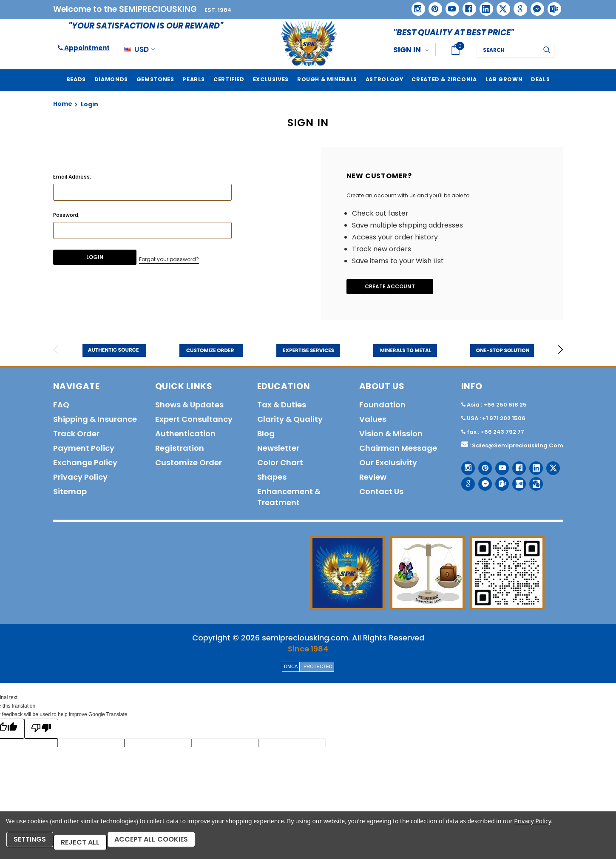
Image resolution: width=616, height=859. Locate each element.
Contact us (381, 493)
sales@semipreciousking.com (518, 447)
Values (373, 421)
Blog (266, 435)
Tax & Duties (282, 406)
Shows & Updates (189, 406)
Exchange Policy (85, 464)
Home (63, 104)
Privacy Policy (532, 827)
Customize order (189, 464)
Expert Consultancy (194, 421)
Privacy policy (80, 479)
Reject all (89, 845)
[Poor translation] (41, 731)
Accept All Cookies (167, 845)
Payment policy (84, 450)
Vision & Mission (391, 435)
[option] (114, 352)
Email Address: (72, 177)
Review (373, 479)
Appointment (84, 48)
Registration (180, 450)
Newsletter (278, 450)
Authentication (185, 435)
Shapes (272, 479)
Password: (66, 215)
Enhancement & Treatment (289, 499)
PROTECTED (318, 668)
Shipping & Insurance (95, 421)
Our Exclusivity (388, 464)
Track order (76, 435)
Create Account (397, 287)
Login (89, 104)
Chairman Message (398, 450)
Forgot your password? (169, 258)
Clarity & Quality (290, 421)
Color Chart (280, 464)
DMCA (291, 668)
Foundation (382, 406)
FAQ (61, 406)
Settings (34, 845)
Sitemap (70, 493)
